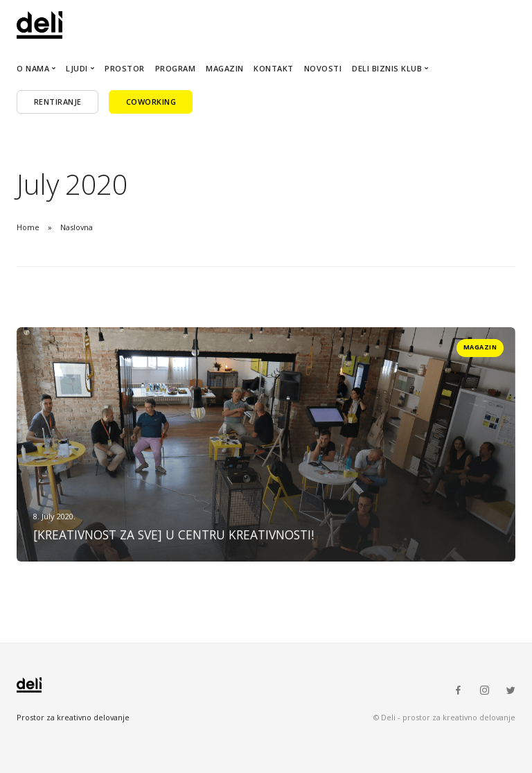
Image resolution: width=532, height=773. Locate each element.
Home (28, 227)
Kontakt (274, 68)
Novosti (323, 68)
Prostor (125, 68)
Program (176, 68)
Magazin (225, 68)
